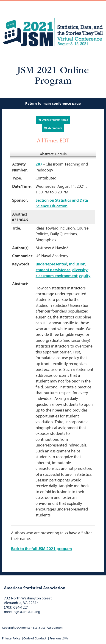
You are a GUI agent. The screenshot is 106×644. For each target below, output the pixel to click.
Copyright (9, 628)
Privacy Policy (11, 638)
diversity (80, 270)
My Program (53, 128)
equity (85, 276)
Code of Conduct (35, 638)
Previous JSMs (59, 638)
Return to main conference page (53, 103)
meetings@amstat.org (22, 612)
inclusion (77, 264)
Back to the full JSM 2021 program (41, 549)
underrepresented (51, 264)
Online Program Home (53, 120)
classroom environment (56, 276)
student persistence (53, 270)
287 (39, 164)
